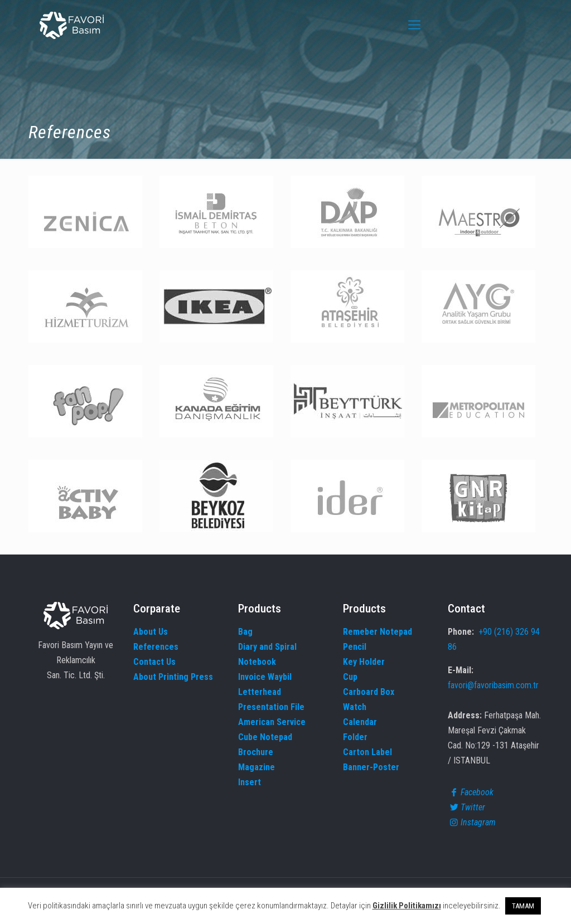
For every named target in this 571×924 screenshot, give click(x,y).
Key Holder (364, 662)
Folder (355, 737)
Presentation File (271, 707)
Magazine (257, 767)
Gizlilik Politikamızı (407, 906)
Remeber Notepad (378, 632)
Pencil (355, 647)
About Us (151, 632)
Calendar (360, 722)
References (156, 647)
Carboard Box (369, 692)
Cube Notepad (265, 737)
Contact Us (154, 662)
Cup (350, 677)
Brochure (256, 752)
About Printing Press (173, 677)
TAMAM (523, 906)
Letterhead (260, 692)
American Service (272, 722)
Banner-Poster (371, 767)
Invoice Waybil (265, 677)
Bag (245, 632)
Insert (250, 782)
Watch (355, 707)
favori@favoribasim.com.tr (493, 685)
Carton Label (367, 752)
